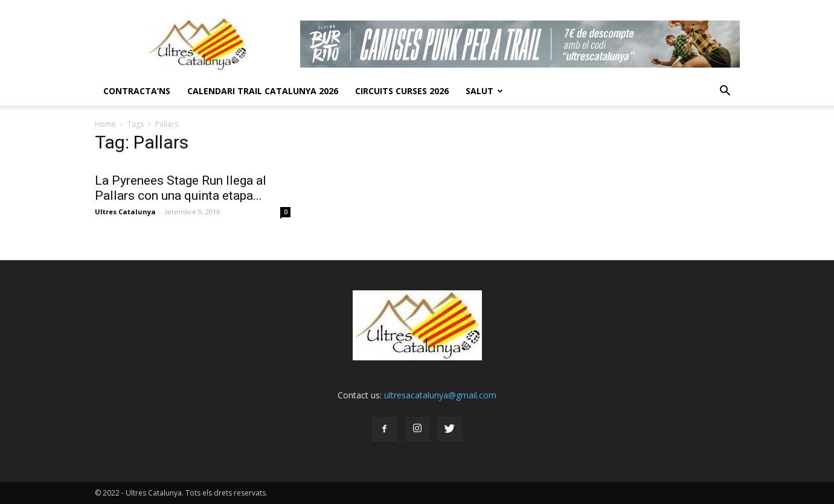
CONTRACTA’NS (137, 91)
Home (105, 124)
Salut (484, 91)
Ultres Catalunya (125, 212)
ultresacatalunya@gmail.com (440, 395)
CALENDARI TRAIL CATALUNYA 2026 (263, 91)
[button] (725, 91)
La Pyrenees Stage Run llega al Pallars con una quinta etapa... (181, 188)
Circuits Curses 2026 (402, 91)
